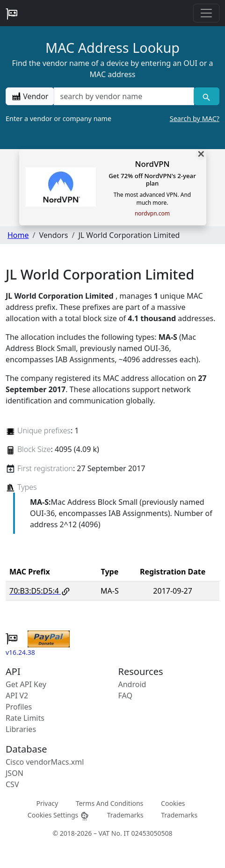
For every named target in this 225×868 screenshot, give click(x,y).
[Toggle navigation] (206, 13)
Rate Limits (25, 718)
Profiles (19, 707)
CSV (12, 784)
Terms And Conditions (109, 803)
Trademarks (125, 815)
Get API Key (26, 684)
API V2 (17, 696)
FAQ (125, 696)
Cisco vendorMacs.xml (45, 762)
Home (18, 235)
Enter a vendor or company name (112, 119)
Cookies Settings (58, 815)
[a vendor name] (124, 96)
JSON (15, 773)
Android (132, 684)
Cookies (173, 803)
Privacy (47, 803)
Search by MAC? (195, 118)
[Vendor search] (207, 96)
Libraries (21, 729)
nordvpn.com (152, 214)
